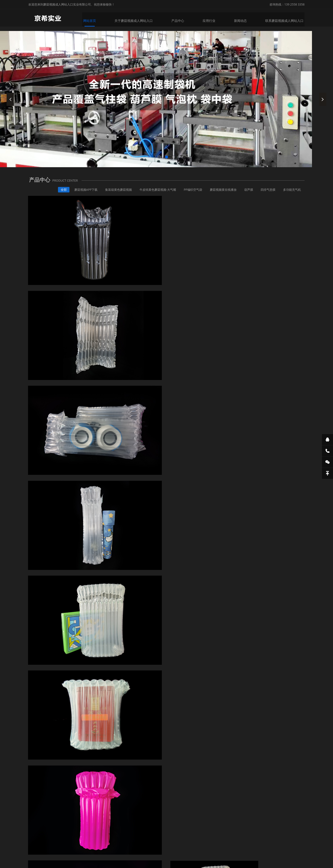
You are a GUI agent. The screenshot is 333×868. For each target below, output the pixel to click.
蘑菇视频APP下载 (80, 194)
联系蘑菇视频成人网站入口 (287, 19)
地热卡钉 (173, 842)
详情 (40, 521)
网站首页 (96, 19)
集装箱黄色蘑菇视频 (113, 194)
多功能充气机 (292, 194)
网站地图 (6, 864)
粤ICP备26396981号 (227, 855)
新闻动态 (244, 19)
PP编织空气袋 (190, 194)
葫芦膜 (247, 194)
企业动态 (274, 569)
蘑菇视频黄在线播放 (220, 194)
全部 (57, 194)
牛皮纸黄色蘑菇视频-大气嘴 (153, 194)
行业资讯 (295, 569)
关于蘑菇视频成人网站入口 (139, 19)
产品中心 (182, 19)
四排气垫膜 (267, 194)
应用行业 (213, 19)
